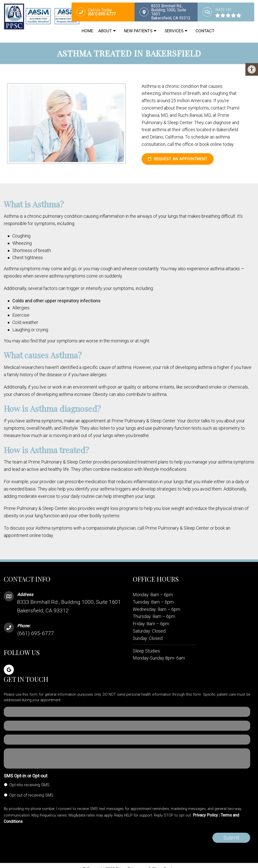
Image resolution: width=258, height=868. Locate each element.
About (105, 31)
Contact (205, 31)
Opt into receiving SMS (29, 785)
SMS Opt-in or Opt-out (26, 776)
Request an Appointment (178, 159)
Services (174, 31)
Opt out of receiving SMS (31, 795)
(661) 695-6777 (36, 633)
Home (87, 31)
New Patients (138, 31)
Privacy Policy (205, 815)
